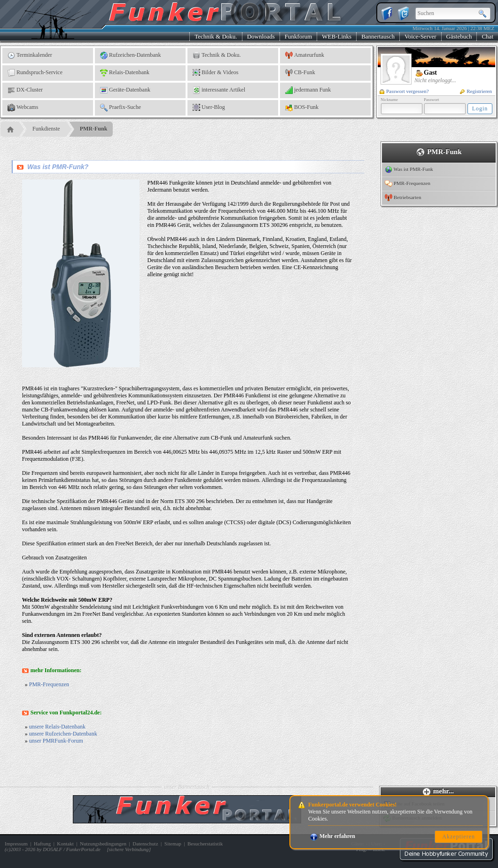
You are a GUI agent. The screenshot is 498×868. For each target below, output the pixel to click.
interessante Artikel (219, 90)
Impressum (16, 844)
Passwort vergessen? (404, 91)
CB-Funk (300, 73)
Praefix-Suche (121, 108)
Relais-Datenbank (125, 73)
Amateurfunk (305, 55)
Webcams (23, 108)
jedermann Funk (308, 90)
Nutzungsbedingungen (103, 844)
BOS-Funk (302, 108)
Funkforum (299, 36)
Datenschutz (145, 844)
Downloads (261, 36)
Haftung (42, 844)
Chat (487, 36)
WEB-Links (337, 36)
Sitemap (173, 844)
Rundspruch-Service (35, 73)
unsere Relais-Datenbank (57, 727)
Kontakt (65, 844)
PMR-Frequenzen (49, 684)
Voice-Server (420, 36)
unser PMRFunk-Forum (56, 741)
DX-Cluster (25, 90)
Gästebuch (459, 36)
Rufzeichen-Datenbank (131, 55)
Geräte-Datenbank (125, 90)
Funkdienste (46, 129)
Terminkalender (30, 55)
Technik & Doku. (216, 36)
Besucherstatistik (205, 844)
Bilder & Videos (215, 73)
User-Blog (209, 108)
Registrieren (476, 91)
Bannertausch (378, 36)
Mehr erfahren (333, 836)
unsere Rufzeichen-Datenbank (63, 734)
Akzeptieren (459, 837)
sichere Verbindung (129, 849)
